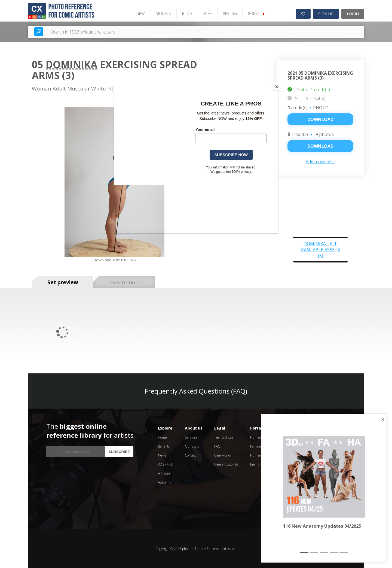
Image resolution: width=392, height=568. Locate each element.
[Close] (277, 87)
